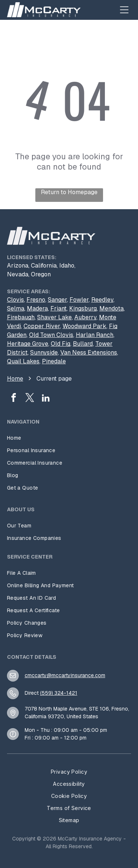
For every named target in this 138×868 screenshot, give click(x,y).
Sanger (57, 300)
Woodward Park (84, 326)
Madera (37, 308)
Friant (59, 308)
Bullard (83, 344)
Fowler (79, 300)
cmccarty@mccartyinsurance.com (65, 675)
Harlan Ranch (95, 335)
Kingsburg (83, 308)
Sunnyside (44, 353)
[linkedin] (46, 399)
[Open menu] (124, 10)
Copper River (42, 326)
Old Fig (61, 344)
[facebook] (14, 399)
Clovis (15, 300)
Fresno (36, 300)
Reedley (102, 300)
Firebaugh (21, 317)
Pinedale (54, 361)
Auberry (85, 317)
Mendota (112, 308)
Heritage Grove (28, 344)
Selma (16, 308)
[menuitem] (69, 438)
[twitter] (30, 399)
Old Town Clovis (51, 335)
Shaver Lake (54, 317)
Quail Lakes (23, 361)
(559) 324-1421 (59, 693)
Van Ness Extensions (89, 353)
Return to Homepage (69, 192)
